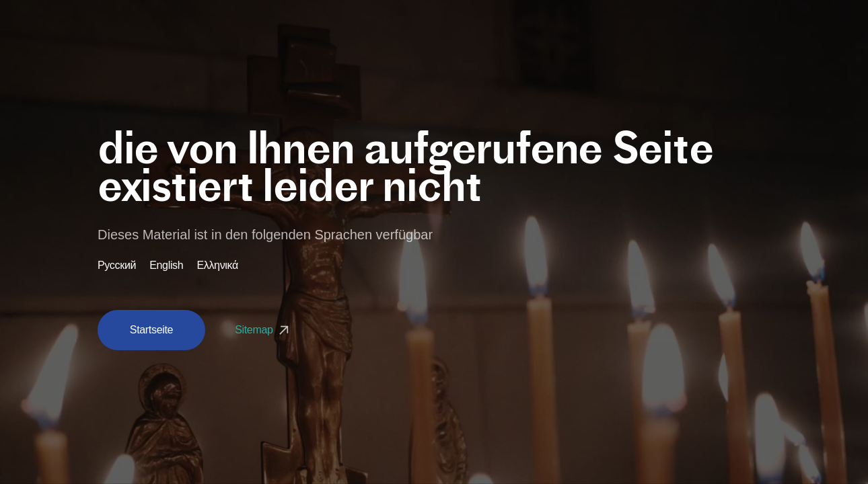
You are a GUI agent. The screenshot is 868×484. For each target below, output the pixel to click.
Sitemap (263, 330)
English (166, 266)
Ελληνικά (217, 266)
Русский (117, 266)
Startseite (151, 330)
